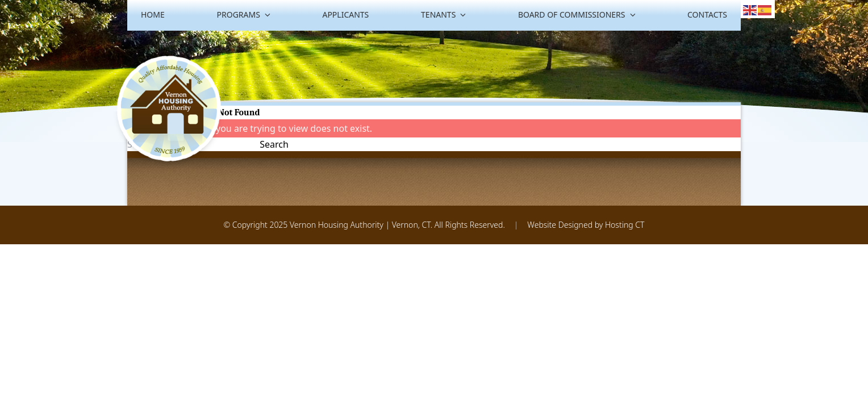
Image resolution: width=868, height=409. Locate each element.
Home (153, 14)
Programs (244, 14)
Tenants (443, 14)
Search (274, 144)
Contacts (707, 14)
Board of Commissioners (577, 14)
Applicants (345, 14)
